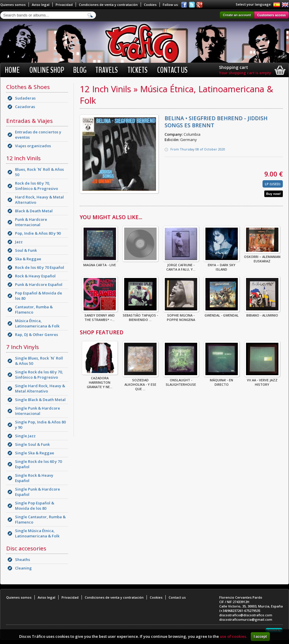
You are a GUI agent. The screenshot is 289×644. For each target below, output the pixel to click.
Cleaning (23, 568)
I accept (260, 637)
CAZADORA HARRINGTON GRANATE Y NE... (100, 381)
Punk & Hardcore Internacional (31, 222)
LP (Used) (273, 184)
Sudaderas (25, 98)
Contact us (172, 70)
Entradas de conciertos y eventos (38, 135)
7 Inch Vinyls (23, 347)
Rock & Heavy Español (35, 276)
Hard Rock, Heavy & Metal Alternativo (39, 200)
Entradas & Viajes (29, 121)
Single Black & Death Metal (40, 400)
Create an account (237, 15)
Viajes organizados (33, 146)
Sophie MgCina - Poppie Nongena (181, 316)
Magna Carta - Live (100, 263)
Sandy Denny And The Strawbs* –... (100, 316)
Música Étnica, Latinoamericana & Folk (37, 323)
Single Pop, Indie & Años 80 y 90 (40, 425)
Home (12, 70)
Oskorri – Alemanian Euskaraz (262, 257)
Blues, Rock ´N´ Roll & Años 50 (39, 172)
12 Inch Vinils (23, 158)
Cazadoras (25, 107)
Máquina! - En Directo (222, 380)
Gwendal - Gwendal (222, 313)
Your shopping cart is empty (245, 73)
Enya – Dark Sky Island (222, 265)
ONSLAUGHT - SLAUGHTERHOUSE (181, 380)
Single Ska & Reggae (35, 453)
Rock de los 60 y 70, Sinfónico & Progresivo (36, 186)
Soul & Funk (26, 250)
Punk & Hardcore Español (39, 284)
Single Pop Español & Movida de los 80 (35, 506)
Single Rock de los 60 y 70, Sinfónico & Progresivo (39, 375)
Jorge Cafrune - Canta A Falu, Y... (181, 265)
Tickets (137, 70)
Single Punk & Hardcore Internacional (38, 411)
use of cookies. (233, 636)
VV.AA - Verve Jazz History (262, 380)
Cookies (150, 5)
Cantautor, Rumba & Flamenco (34, 309)
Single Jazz (25, 436)
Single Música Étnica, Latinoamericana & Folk (37, 533)
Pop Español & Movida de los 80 (39, 296)
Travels (107, 70)
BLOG (80, 70)
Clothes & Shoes (28, 87)
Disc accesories (26, 548)
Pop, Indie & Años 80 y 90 (38, 233)
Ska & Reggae (28, 259)
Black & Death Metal (34, 211)
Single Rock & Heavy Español (34, 478)
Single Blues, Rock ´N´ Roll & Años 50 (39, 361)
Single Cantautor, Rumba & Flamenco (40, 519)
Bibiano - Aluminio (262, 313)
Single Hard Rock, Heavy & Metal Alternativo (40, 388)
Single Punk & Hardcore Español (38, 492)
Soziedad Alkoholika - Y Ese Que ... (140, 383)
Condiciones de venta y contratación (108, 5)
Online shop (47, 70)
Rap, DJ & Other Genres (36, 335)
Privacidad (64, 5)
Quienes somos (13, 5)
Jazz (19, 242)
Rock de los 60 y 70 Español (40, 267)
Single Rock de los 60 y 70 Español (38, 464)
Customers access (271, 15)
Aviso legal (41, 5)
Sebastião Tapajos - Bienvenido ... (140, 316)
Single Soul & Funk (32, 444)
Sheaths (23, 559)
